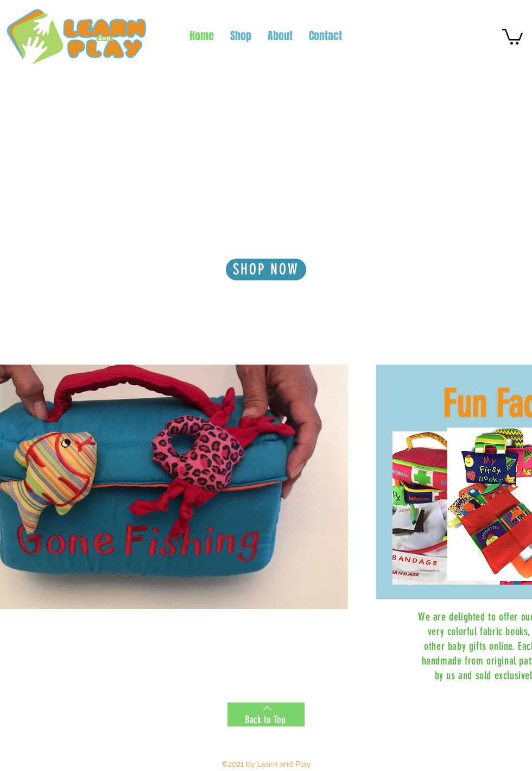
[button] (512, 36)
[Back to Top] (266, 714)
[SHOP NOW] (266, 269)
